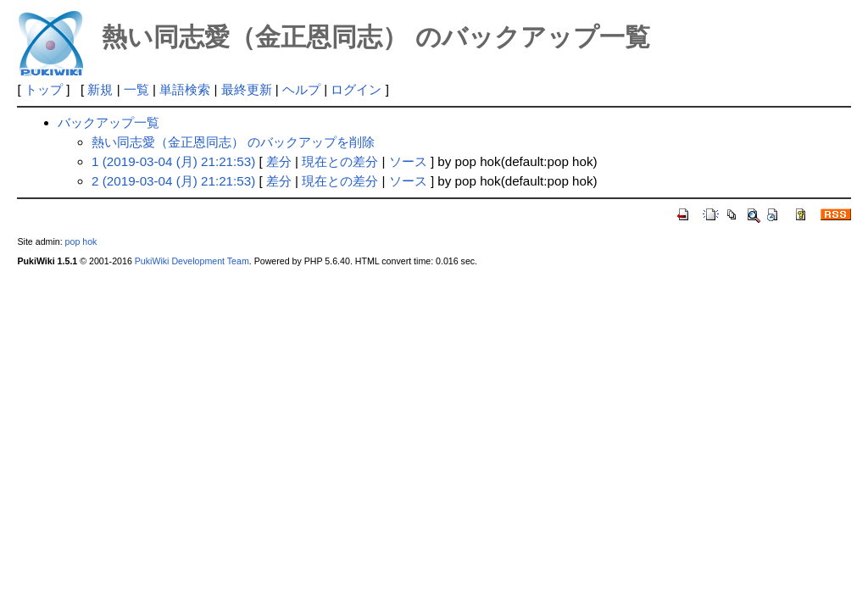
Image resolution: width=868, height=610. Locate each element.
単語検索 (185, 89)
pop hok (81, 241)
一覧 (136, 89)
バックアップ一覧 (108, 122)
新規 (100, 89)
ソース (408, 161)
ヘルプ (301, 89)
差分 (279, 161)
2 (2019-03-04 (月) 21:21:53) (173, 181)
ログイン (356, 89)
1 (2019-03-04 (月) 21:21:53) (173, 161)
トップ (44, 89)
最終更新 (247, 89)
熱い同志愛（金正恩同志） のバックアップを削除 (233, 142)
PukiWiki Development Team (192, 261)
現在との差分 (340, 161)
